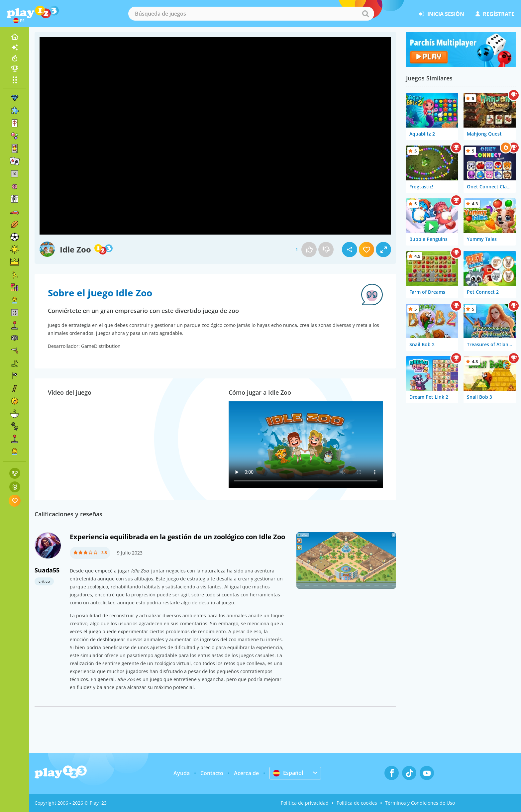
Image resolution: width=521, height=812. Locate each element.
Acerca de (246, 773)
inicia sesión (441, 14)
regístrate (495, 14)
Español (288, 773)
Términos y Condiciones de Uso (420, 803)
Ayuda (182, 773)
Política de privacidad (305, 803)
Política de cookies (357, 803)
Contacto (212, 773)
